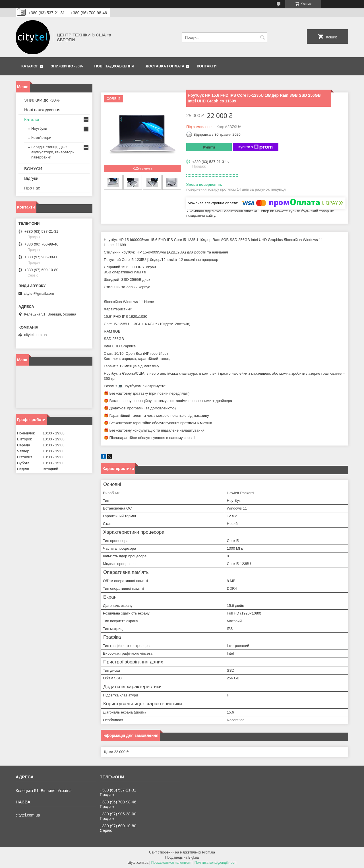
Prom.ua (209, 852)
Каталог (30, 66)
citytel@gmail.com (39, 293)
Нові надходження (114, 66)
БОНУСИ (33, 169)
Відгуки (31, 178)
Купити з (256, 147)
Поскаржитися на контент (171, 863)
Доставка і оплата (165, 66)
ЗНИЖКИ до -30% (67, 66)
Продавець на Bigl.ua (182, 857)
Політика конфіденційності (216, 863)
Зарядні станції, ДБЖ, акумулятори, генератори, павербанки (53, 152)
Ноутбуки (39, 128)
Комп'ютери (41, 138)
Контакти (207, 66)
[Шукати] (262, 37)
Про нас (32, 188)
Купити (209, 147)
